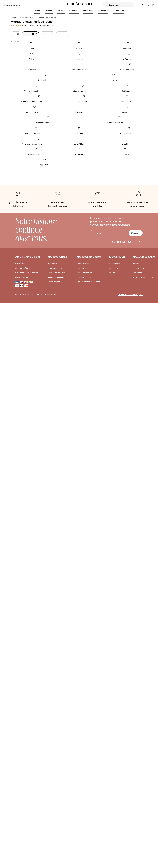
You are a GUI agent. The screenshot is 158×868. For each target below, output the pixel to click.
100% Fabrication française (143, 843)
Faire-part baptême (84, 838)
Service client (20, 829)
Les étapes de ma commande (27, 838)
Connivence (62, 424)
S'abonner (136, 798)
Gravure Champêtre (112, 193)
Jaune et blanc (63, 603)
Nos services (53, 829)
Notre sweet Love (64, 193)
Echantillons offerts (55, 833)
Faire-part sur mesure (56, 838)
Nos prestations (57, 822)
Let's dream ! (15, 193)
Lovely (83, 268)
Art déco (61, 90)
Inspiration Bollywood (89, 499)
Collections (47, 34)
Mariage (37, 11)
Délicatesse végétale (18, 655)
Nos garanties (138, 833)
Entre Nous (109, 603)
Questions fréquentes (24, 833)
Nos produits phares (89, 822)
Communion (74, 11)
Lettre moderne (16, 424)
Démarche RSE (139, 838)
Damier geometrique (18, 551)
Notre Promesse (111, 141)
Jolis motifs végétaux (18, 499)
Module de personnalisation (58, 843)
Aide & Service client (28, 822)
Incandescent (110, 90)
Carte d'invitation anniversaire (88, 847)
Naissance (49, 11)
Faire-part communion (85, 843)
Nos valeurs (137, 829)
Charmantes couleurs (66, 372)
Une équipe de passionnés (11, 5)
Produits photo (118, 11)
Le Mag (112, 838)
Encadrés (61, 141)
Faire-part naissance (85, 833)
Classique (61, 551)
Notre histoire (114, 829)
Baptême (61, 11)
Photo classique (111, 551)
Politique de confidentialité (128, 859)
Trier (16, 34)
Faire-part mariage (84, 829)
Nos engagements (144, 822)
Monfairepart (117, 822)
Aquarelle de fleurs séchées (21, 372)
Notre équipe (114, 833)
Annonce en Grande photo (20, 603)
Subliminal (108, 321)
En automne (62, 655)
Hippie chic (14, 730)
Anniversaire (88, 11)
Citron (13, 90)
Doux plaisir (109, 424)
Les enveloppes (54, 847)
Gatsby (107, 655)
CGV (141, 859)
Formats (63, 34)
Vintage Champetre (18, 321)
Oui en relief (109, 372)
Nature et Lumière (64, 321)
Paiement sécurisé (22, 843)
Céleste (13, 141)
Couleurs (30, 34)
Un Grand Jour (16, 268)
